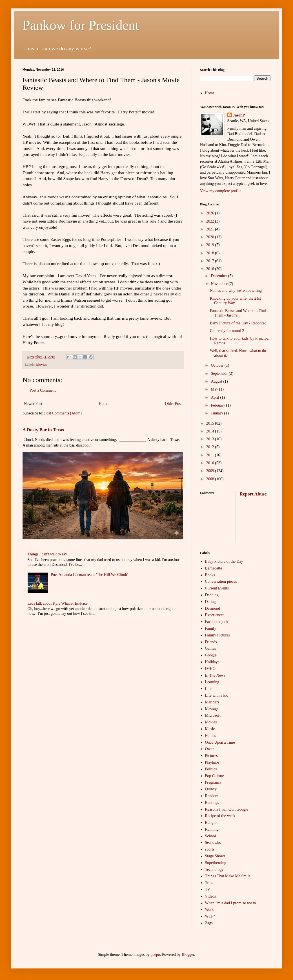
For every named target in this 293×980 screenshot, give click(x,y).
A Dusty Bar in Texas (43, 430)
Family (211, 628)
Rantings (212, 803)
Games (211, 648)
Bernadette (214, 568)
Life (208, 689)
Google (211, 655)
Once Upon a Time (220, 742)
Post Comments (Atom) (63, 413)
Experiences (215, 615)
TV (208, 890)
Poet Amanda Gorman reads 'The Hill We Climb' (89, 575)
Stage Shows (215, 856)
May (215, 389)
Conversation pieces (221, 581)
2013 (211, 439)
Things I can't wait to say (47, 554)
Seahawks (213, 843)
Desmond (213, 608)
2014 (211, 431)
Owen (210, 749)
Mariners (212, 702)
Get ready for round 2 (227, 331)
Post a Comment (43, 390)
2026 (211, 213)
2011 (211, 455)
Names (211, 736)
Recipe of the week (220, 816)
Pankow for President (81, 25)
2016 (211, 269)
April (215, 397)
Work (209, 910)
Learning (212, 682)
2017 (211, 261)
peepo (155, 955)
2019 (211, 245)
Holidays (212, 662)
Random (212, 796)
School (211, 836)
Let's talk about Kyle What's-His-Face (58, 603)
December (219, 276)
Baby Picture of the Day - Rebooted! (239, 323)
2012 (211, 447)
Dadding (212, 595)
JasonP (239, 115)
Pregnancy (213, 782)
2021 (211, 229)
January (217, 413)
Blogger (188, 955)
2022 (211, 221)
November (220, 284)
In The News (215, 675)
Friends (211, 642)
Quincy (211, 789)
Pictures (211, 756)
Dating (210, 602)
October (218, 365)
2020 (211, 237)
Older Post (174, 404)
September (220, 374)
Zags (209, 923)
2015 (211, 423)
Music (210, 729)
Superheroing (216, 863)
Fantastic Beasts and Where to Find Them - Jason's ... (238, 313)
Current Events (217, 588)
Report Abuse (253, 494)
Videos (211, 896)
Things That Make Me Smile (228, 876)
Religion (212, 823)
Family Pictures (217, 635)
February (218, 405)
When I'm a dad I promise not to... (232, 903)
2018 (211, 253)
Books (210, 575)
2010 (211, 463)
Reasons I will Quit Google (227, 809)
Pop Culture (215, 776)
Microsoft (213, 715)
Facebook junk (217, 622)
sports (210, 849)
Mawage (212, 709)
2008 (211, 479)
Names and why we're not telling (236, 291)
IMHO (210, 669)
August (217, 381)
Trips (209, 883)
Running (212, 829)
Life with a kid (217, 695)
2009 (211, 471)
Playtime (212, 762)
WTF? (210, 916)
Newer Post (33, 404)
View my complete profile (221, 191)
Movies (41, 365)
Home (104, 404)
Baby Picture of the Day (224, 561)
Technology (214, 870)
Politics (211, 769)
